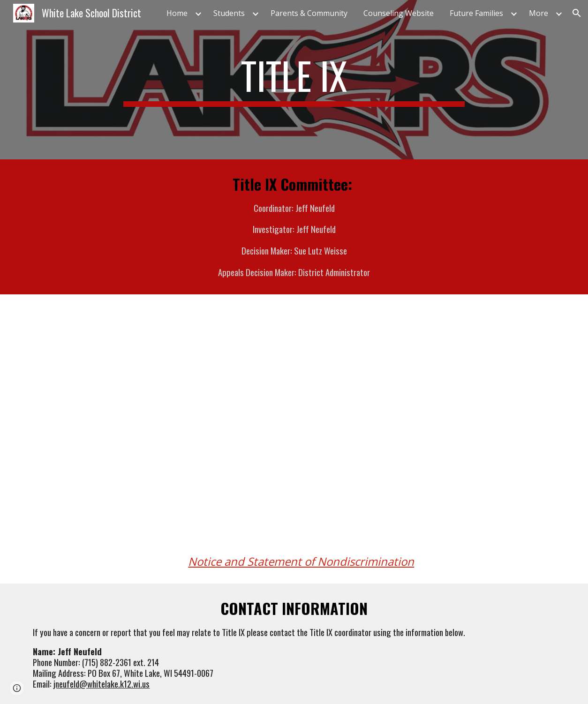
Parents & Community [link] (309, 13)
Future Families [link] (476, 13)
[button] (577, 13)
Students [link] (229, 13)
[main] (294, 80)
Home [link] (177, 13)
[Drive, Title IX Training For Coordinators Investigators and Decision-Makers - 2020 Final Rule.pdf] (158, 432)
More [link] (539, 13)
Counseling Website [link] (399, 13)
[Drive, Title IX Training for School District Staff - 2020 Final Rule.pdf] (430, 432)
